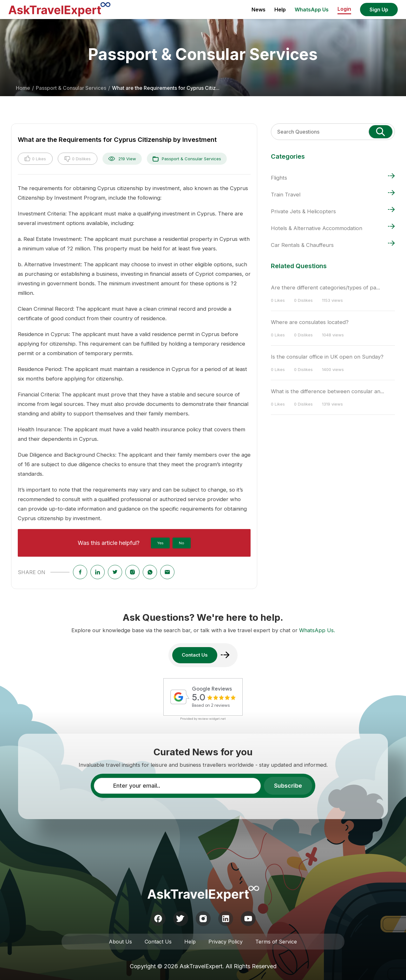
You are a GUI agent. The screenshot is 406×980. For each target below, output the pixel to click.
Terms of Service (276, 942)
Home (23, 88)
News (259, 10)
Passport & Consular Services (71, 88)
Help (280, 10)
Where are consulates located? (310, 322)
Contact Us (158, 942)
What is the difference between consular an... (327, 391)
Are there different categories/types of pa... (325, 288)
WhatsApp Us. (317, 630)
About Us (120, 942)
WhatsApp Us (312, 10)
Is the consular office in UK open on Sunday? (327, 357)
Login (344, 9)
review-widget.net (212, 719)
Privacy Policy (226, 942)
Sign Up (379, 10)
